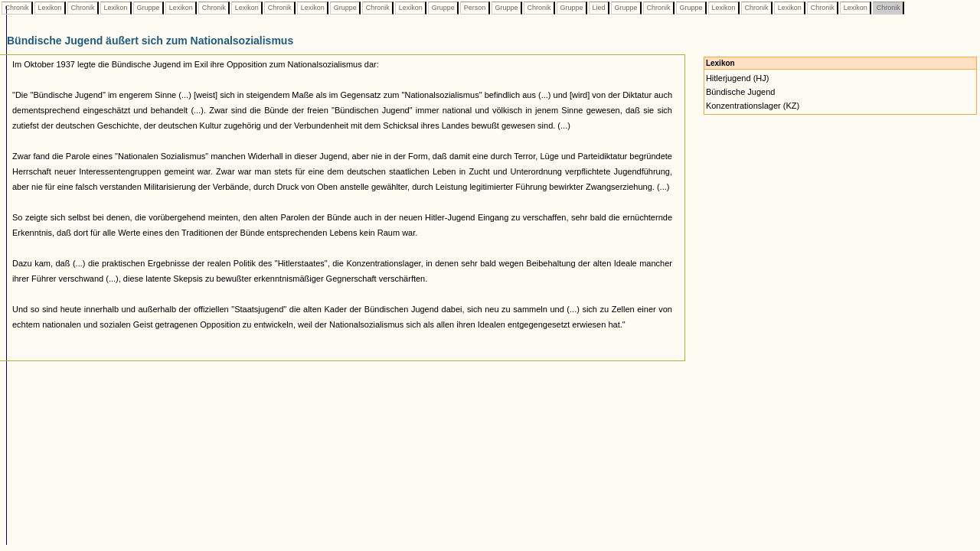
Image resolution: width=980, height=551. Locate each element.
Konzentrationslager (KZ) (753, 106)
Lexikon (50, 8)
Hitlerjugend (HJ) (738, 78)
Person (475, 8)
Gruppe (148, 8)
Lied (599, 8)
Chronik (17, 8)
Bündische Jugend (741, 92)
